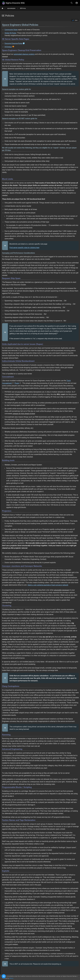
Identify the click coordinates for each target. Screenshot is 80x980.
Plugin (17, 383)
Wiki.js (11, 978)
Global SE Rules (10, 33)
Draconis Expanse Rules (13, 43)
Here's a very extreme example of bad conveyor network (48, 585)
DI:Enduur (8, 47)
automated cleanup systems (24, 54)
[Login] (77, 3)
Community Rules (11, 30)
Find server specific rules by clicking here (24, 248)
